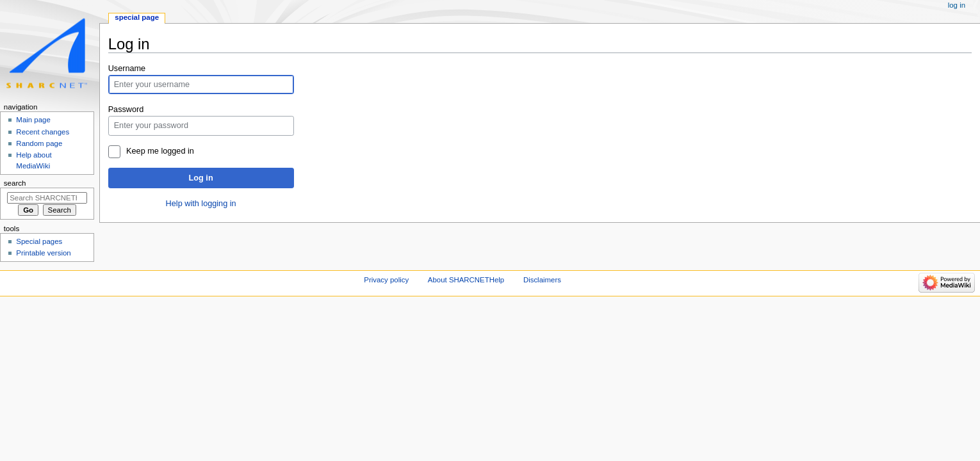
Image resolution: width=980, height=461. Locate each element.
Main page (33, 120)
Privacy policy (386, 280)
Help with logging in (201, 204)
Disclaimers (542, 280)
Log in (201, 178)
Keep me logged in (160, 151)
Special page (137, 17)
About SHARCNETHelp (466, 280)
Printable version (43, 253)
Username (127, 69)
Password (126, 109)
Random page (39, 143)
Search (15, 183)
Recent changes (43, 132)
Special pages (39, 241)
